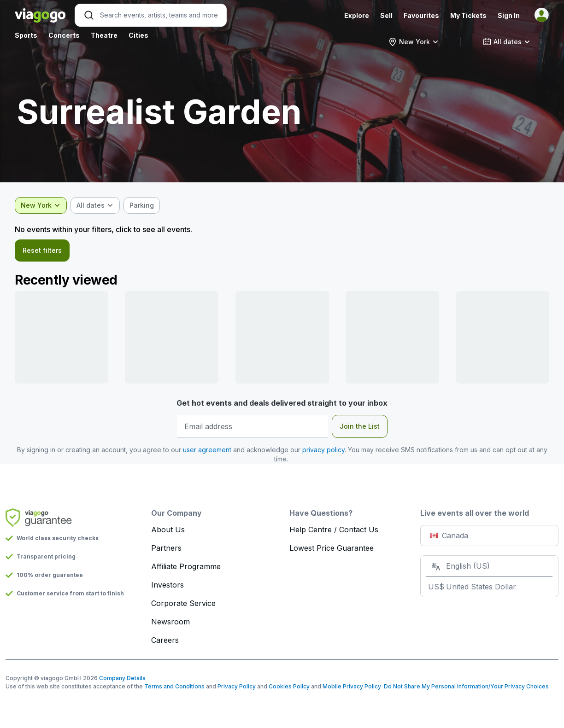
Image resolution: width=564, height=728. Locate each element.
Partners (166, 548)
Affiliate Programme (186, 566)
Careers (165, 640)
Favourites (421, 15)
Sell (386, 15)
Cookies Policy (289, 686)
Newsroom (170, 622)
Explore (357, 15)
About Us (168, 530)
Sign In (509, 15)
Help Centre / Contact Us (334, 530)
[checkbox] (142, 205)
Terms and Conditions (174, 686)
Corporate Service (183, 603)
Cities (138, 35)
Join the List (360, 426)
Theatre (104, 35)
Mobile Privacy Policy (352, 686)
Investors (167, 585)
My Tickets (468, 15)
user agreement (207, 450)
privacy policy (323, 450)
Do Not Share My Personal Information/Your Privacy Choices (465, 686)
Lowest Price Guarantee (332, 548)
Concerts (64, 35)
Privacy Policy (237, 686)
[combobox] (414, 42)
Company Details (122, 678)
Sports (26, 35)
